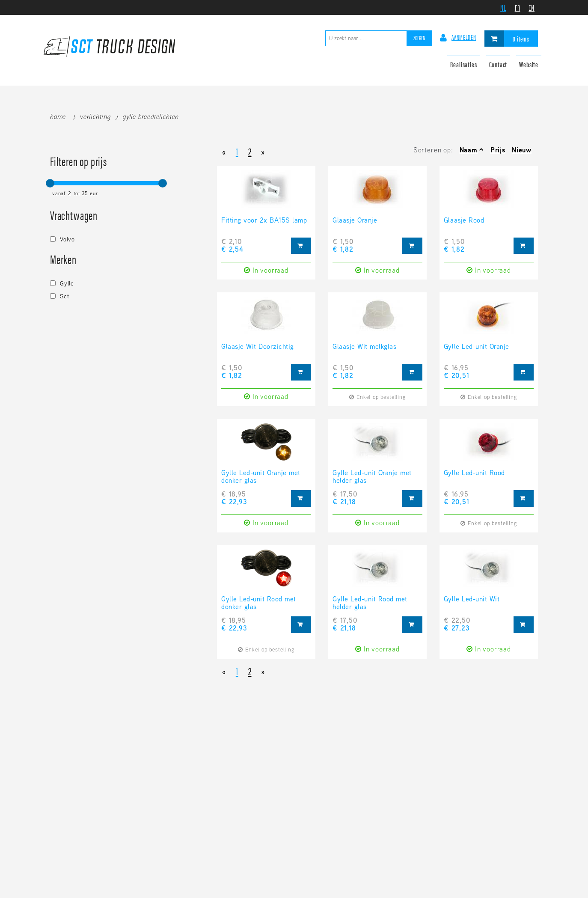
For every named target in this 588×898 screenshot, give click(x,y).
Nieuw (522, 150)
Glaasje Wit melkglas (364, 347)
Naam (469, 150)
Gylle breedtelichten (151, 117)
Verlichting (95, 117)
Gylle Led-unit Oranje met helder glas (372, 477)
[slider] (50, 183)
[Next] (263, 151)
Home (58, 117)
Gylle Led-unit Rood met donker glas (259, 604)
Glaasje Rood (464, 221)
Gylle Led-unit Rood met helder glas (370, 604)
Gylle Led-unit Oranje (477, 347)
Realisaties (463, 64)
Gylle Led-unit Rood (474, 473)
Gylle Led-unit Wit (472, 600)
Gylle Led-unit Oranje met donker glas (261, 477)
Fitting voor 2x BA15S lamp (264, 221)
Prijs (498, 150)
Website (529, 64)
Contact (498, 64)
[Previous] (224, 151)
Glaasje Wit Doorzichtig (258, 347)
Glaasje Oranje (355, 221)
